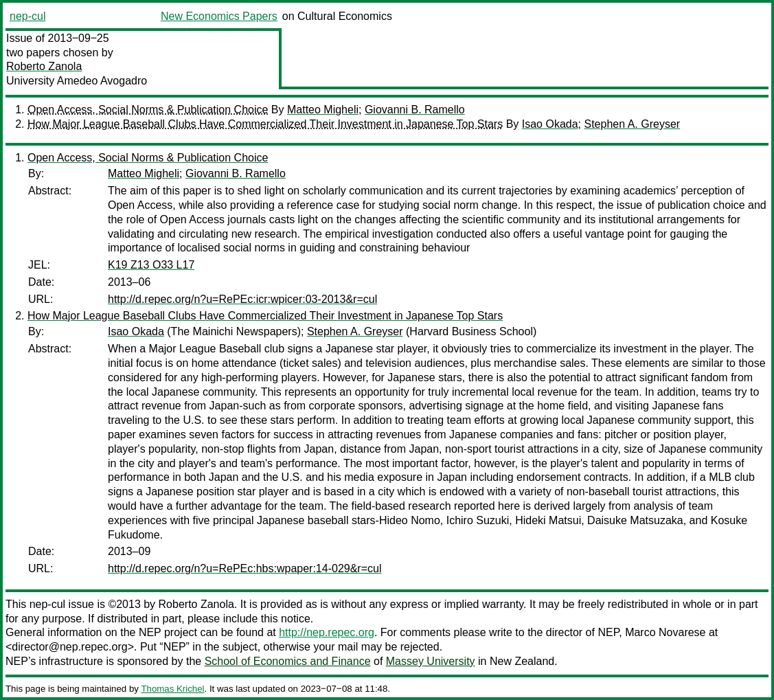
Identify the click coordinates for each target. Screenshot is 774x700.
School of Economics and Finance (288, 661)
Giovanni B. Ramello (415, 110)
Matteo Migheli (323, 110)
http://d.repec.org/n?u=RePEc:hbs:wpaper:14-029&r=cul (244, 568)
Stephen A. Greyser (632, 124)
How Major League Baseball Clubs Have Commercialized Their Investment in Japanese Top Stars (265, 124)
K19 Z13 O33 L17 (151, 265)
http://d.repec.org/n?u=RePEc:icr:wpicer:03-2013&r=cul (242, 299)
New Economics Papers (219, 16)
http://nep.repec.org (327, 632)
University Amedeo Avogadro (77, 81)
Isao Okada (550, 124)
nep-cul (27, 16)
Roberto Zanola (44, 66)
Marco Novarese (665, 632)
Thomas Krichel (172, 689)
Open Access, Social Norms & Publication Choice (148, 110)
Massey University (431, 661)
